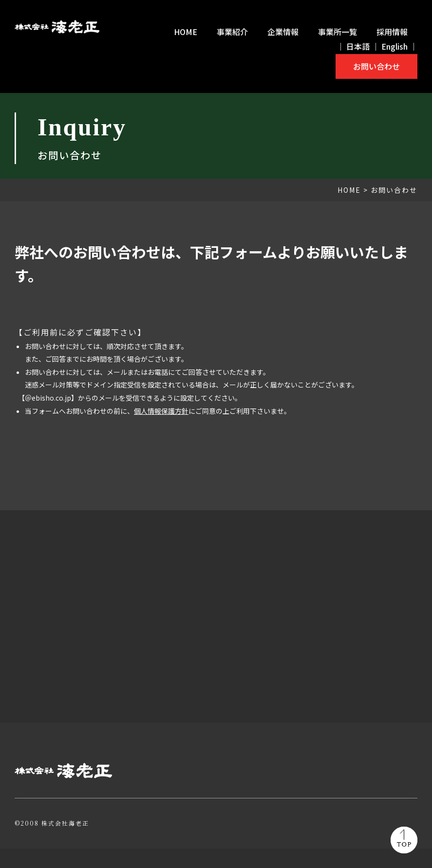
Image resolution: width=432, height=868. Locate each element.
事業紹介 (232, 32)
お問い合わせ (376, 66)
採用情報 (392, 32)
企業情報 (283, 32)
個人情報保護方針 (161, 411)
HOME (186, 32)
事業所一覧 (338, 32)
